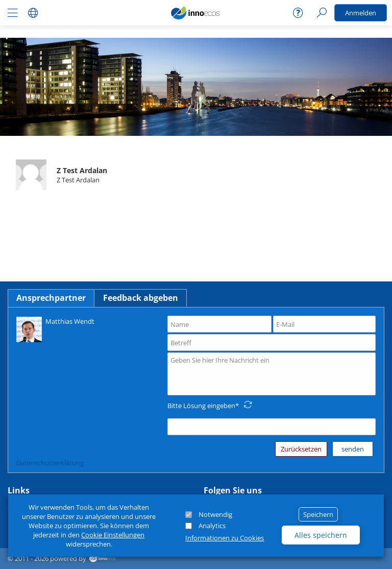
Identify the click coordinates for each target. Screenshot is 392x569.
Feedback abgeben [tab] (141, 298)
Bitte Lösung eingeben (201, 406)
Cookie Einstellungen (113, 535)
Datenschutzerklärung (50, 463)
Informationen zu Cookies (225, 538)
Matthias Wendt (55, 329)
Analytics (212, 526)
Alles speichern (321, 535)
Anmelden (361, 13)
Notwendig (215, 514)
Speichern (318, 514)
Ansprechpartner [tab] (51, 298)
